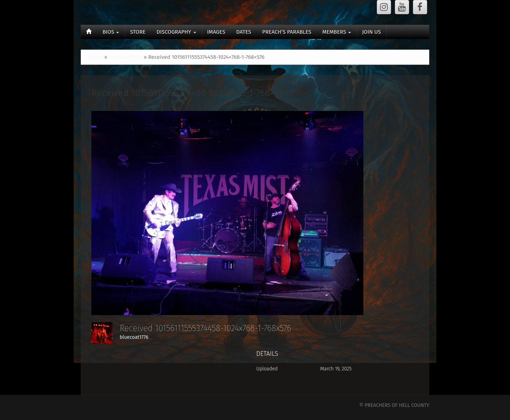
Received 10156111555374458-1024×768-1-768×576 (189, 93)
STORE (138, 32)
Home (95, 57)
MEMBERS (337, 32)
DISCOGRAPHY (176, 32)
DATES (244, 32)
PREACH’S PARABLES (287, 32)
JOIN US (371, 32)
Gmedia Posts (126, 57)
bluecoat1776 (134, 337)
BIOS (111, 32)
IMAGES (216, 32)
